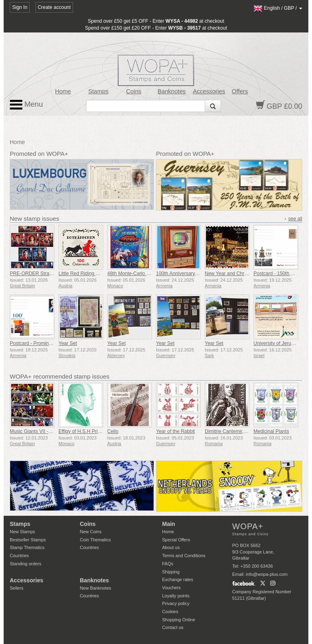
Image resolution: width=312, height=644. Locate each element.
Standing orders (26, 564)
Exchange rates (178, 579)
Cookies (170, 612)
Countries (19, 556)
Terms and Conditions (184, 556)
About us (171, 547)
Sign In (20, 7)
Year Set (68, 343)
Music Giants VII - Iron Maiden (42, 431)
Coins (134, 91)
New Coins (91, 532)
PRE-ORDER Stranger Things (42, 274)
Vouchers (171, 588)
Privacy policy (176, 603)
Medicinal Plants (271, 431)
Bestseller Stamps (28, 540)
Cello (113, 431)
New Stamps (22, 532)
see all (295, 219)
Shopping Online (179, 620)
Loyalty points (176, 596)
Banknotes (172, 91)
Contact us (173, 627)
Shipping (171, 572)
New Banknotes (96, 588)
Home (63, 91)
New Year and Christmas (232, 274)
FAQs (168, 564)
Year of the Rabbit (175, 431)
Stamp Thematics (27, 547)
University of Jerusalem (279, 343)
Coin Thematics (95, 540)
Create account (54, 7)
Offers (240, 91)
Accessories (209, 91)
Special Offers (176, 540)
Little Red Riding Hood (83, 274)
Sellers (17, 588)
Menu (26, 105)
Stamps (98, 91)
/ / (278, 8)
